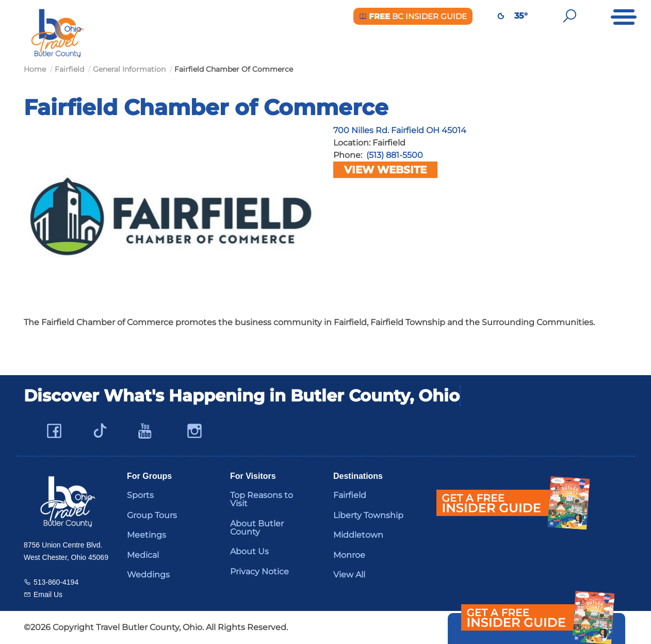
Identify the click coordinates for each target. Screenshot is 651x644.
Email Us (48, 594)
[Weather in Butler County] (501, 16)
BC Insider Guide (413, 16)
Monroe (349, 555)
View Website (385, 170)
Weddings (148, 575)
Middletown (358, 535)
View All (349, 575)
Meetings (147, 535)
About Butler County (257, 528)
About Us (249, 551)
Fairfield (350, 495)
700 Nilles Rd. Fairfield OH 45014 (400, 130)
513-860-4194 (56, 582)
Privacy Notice (259, 571)
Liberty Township (368, 515)
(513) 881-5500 (395, 155)
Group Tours (152, 515)
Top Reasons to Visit (262, 499)
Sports (140, 495)
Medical (143, 555)
